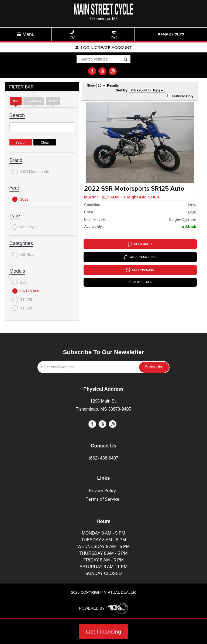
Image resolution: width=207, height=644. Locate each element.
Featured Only (180, 96)
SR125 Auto (26, 291)
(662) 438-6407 (103, 458)
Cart (114, 35)
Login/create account (103, 47)
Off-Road (24, 255)
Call (72, 35)
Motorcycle (25, 227)
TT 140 (22, 308)
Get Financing (104, 631)
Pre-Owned (34, 101)
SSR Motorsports (31, 172)
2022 (20, 199)
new (16, 101)
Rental (53, 101)
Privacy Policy (102, 490)
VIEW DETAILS (140, 282)
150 (19, 282)
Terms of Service (102, 499)
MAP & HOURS (171, 34)
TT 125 (22, 300)
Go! (125, 59)
